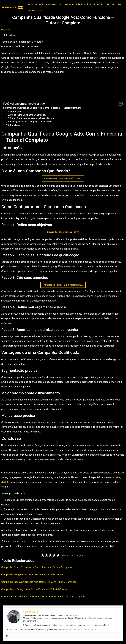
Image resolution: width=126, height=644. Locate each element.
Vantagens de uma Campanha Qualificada (30, 122)
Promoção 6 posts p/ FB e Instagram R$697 (63, 285)
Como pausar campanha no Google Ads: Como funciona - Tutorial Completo (43, 597)
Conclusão (15, 125)
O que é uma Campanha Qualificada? (28, 115)
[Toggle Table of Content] (119, 103)
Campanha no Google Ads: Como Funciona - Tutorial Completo (36, 589)
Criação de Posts (66, 4)
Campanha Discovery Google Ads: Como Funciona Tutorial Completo (39, 582)
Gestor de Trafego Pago (46, 4)
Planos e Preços (35, 10)
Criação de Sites (83, 4)
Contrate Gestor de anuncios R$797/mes (63, 178)
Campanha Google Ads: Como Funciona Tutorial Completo (33, 574)
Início (30, 4)
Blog (119, 4)
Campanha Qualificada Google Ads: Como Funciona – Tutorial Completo (43, 108)
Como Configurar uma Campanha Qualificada (32, 118)
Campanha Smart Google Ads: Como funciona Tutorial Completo (36, 567)
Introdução (15, 111)
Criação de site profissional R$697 (63, 232)
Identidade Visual (101, 4)
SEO (113, 4)
